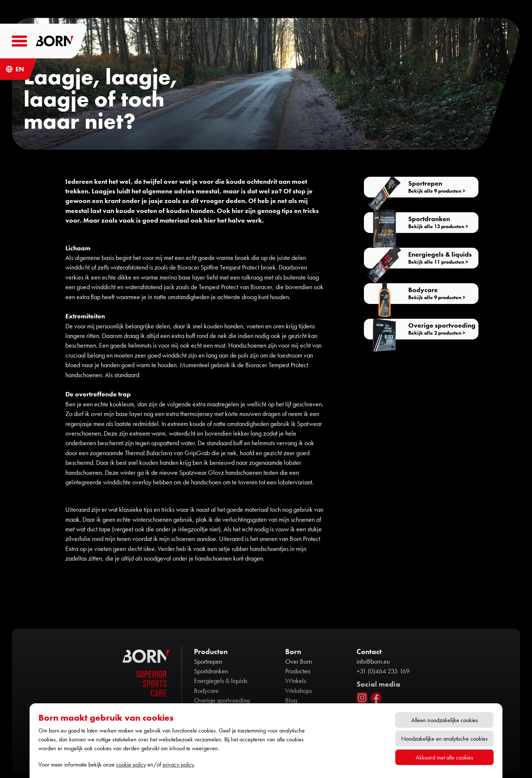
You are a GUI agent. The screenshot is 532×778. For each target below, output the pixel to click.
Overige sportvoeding (222, 700)
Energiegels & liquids (221, 681)
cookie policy (131, 765)
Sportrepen (208, 662)
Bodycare (206, 691)
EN (20, 69)
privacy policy (178, 765)
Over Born (299, 662)
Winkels (296, 681)
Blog (291, 700)
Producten (298, 671)
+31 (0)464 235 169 (383, 671)
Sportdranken (211, 671)
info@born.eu (373, 662)
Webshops (299, 691)
